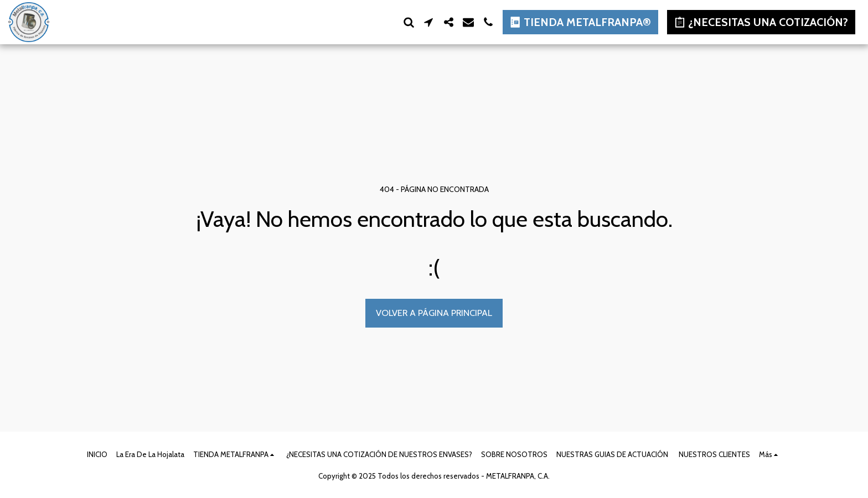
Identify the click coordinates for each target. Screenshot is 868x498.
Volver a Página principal (434, 313)
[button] (409, 22)
